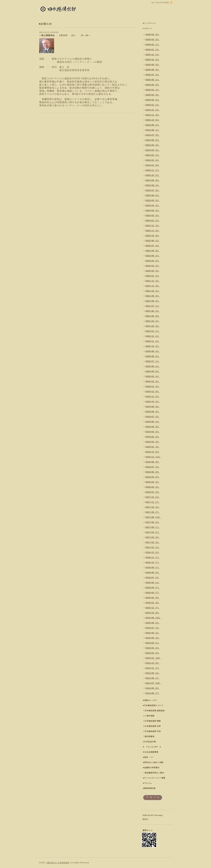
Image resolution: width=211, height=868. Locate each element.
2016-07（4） (153, 578)
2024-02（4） (153, 160)
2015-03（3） (153, 648)
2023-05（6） (153, 200)
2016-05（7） (153, 588)
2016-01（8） (153, 603)
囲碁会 (145, 819)
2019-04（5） (153, 432)
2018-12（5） (153, 452)
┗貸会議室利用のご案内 (153, 773)
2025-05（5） (153, 85)
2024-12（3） (153, 110)
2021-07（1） (153, 306)
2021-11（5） (153, 286)
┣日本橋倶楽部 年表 (152, 731)
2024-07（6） (153, 135)
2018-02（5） (153, 487)
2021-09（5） (153, 296)
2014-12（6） (153, 663)
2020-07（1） (153, 361)
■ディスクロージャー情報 (154, 778)
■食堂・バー (148, 757)
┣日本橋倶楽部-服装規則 (154, 711)
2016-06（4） (153, 583)
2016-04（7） (153, 593)
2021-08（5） (153, 301)
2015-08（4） (153, 623)
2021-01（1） (153, 331)
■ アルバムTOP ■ (152, 747)
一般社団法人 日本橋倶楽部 (57, 863)
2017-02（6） (153, 542)
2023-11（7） (153, 170)
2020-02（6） (153, 381)
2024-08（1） (153, 130)
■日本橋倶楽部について (153, 705)
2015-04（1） (153, 643)
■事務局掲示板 (149, 788)
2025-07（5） (153, 75)
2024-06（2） (153, 140)
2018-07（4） (153, 467)
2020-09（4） (153, 351)
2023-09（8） (153, 180)
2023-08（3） (153, 185)
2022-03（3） (153, 266)
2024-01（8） (153, 165)
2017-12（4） (153, 497)
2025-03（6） (153, 95)
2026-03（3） (153, 39)
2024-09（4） (153, 125)
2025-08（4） (153, 70)
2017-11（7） (153, 502)
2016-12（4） (153, 552)
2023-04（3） (153, 205)
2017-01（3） (153, 547)
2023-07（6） (153, 190)
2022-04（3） (153, 261)
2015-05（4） (153, 638)
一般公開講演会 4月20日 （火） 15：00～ (65, 35)
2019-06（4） (153, 422)
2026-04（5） (153, 34)
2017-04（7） (153, 532)
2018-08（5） (153, 462)
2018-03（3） (153, 482)
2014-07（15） (153, 683)
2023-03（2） (153, 210)
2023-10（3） (153, 175)
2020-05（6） (153, 371)
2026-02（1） (153, 45)
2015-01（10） (153, 658)
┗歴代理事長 (149, 737)
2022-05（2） (153, 256)
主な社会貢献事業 (151, 752)
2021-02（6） (153, 326)
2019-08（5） (153, 412)
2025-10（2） (153, 60)
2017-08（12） (153, 517)
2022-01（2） (153, 276)
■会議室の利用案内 (151, 768)
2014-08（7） (153, 678)
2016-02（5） (153, 598)
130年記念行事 (149, 742)
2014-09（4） (153, 673)
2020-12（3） (153, 336)
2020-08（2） (153, 356)
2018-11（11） (153, 457)
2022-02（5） (153, 271)
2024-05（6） (153, 145)
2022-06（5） (153, 251)
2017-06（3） (153, 522)
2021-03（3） (153, 321)
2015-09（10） (153, 618)
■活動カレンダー (150, 700)
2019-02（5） (153, 442)
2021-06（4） (153, 311)
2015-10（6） (153, 613)
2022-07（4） (153, 246)
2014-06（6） (153, 688)
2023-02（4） (153, 215)
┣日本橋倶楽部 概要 (152, 721)
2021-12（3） (153, 281)
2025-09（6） (153, 65)
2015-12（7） (153, 608)
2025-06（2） (153, 80)
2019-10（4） (153, 402)
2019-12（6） (153, 391)
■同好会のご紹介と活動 (153, 762)
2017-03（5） (153, 537)
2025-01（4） (153, 105)
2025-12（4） (153, 55)
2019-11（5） (153, 397)
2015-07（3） (153, 628)
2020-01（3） (153, 386)
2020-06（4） (153, 366)
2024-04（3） (153, 150)
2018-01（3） (153, 492)
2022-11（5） (153, 231)
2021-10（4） (153, 291)
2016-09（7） (153, 567)
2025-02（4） (153, 100)
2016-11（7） (153, 557)
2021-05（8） (153, 316)
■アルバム (147, 783)
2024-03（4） (153, 155)
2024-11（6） (153, 115)
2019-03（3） (153, 437)
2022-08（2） (153, 241)
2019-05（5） (153, 427)
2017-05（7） (153, 527)
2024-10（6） (153, 120)
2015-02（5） (153, 653)
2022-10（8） (153, 236)
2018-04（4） (153, 477)
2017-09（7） (153, 512)
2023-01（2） (153, 221)
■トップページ (149, 23)
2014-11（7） (153, 668)
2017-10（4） (153, 507)
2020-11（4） (153, 341)
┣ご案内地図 (149, 716)
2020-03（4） (153, 376)
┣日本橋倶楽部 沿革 (152, 726)
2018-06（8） (153, 472)
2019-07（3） (153, 417)
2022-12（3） (153, 226)
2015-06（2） (153, 633)
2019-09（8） (153, 407)
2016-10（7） (153, 562)
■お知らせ (147, 28)
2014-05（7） (153, 693)
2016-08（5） (153, 573)
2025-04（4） (153, 90)
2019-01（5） (153, 447)
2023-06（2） (153, 195)
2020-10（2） (153, 346)
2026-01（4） (153, 50)
